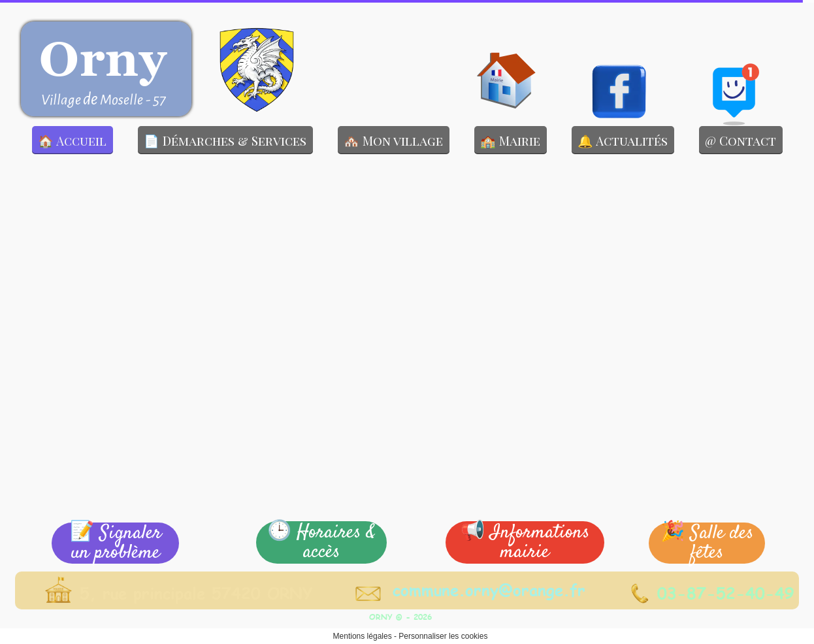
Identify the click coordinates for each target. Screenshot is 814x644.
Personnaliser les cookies (443, 636)
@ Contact (741, 140)
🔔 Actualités (623, 140)
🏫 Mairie (510, 140)
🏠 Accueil (72, 140)
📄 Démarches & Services (225, 140)
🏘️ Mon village (393, 140)
